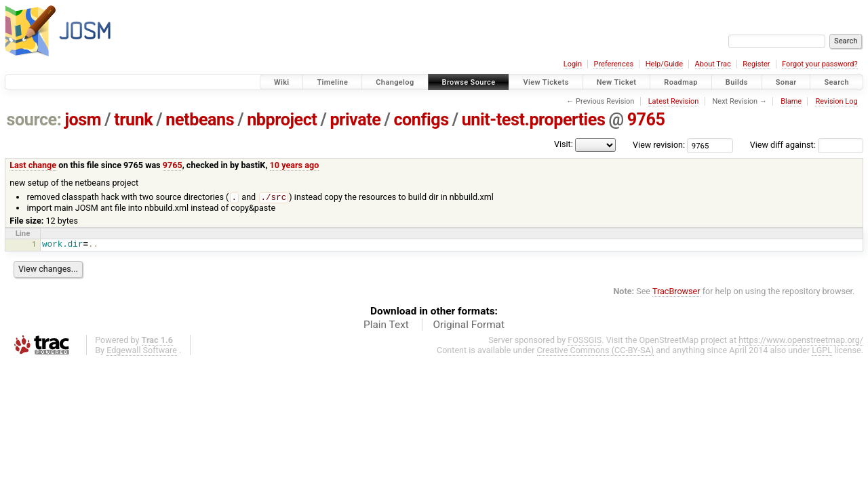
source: (34, 120)
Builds (737, 82)
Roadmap (681, 82)
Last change (33, 165)
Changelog (395, 82)
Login (573, 64)
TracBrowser (676, 292)
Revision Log (836, 101)
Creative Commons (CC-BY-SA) (596, 351)
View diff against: (807, 145)
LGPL (822, 351)
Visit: (564, 144)
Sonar (786, 82)
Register (756, 64)
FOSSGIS (585, 341)
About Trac (713, 64)
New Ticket (617, 82)
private (355, 120)
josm (83, 120)
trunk (133, 120)
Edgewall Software (142, 351)
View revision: (659, 145)
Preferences (613, 64)
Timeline (332, 82)
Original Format (469, 325)
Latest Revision (674, 101)
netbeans (200, 120)
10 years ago (295, 165)
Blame (791, 101)
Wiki (282, 82)
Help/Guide (664, 64)
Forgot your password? (820, 64)
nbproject (282, 120)
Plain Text (386, 325)
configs (421, 120)
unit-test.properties (534, 120)
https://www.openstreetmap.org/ (801, 341)
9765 (646, 120)
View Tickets (546, 82)
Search (836, 82)
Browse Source (469, 82)
